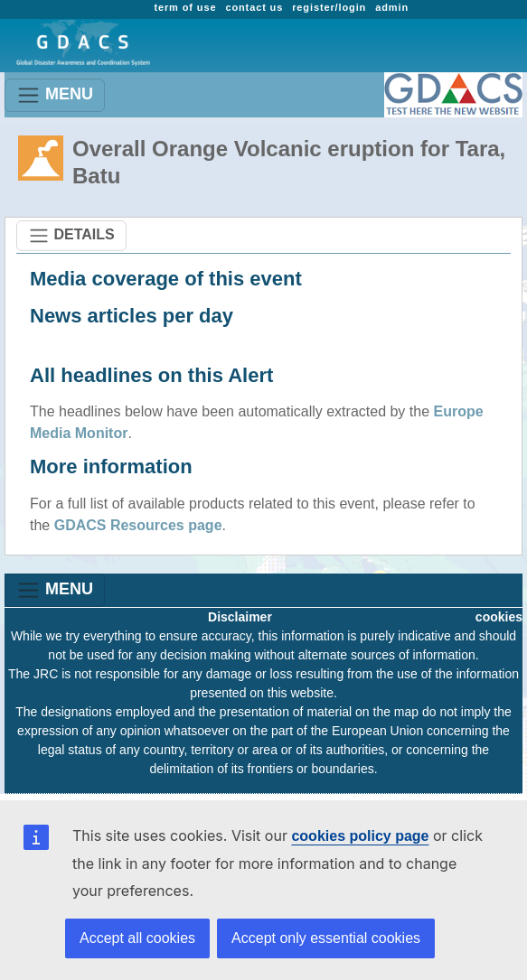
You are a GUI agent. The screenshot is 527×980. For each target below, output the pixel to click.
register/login (329, 7)
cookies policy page (360, 836)
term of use (185, 7)
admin (392, 7)
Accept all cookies (137, 938)
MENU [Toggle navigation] (55, 95)
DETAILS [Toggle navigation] (71, 236)
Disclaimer (240, 617)
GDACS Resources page (138, 525)
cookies (499, 617)
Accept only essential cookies (326, 938)
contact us (254, 7)
